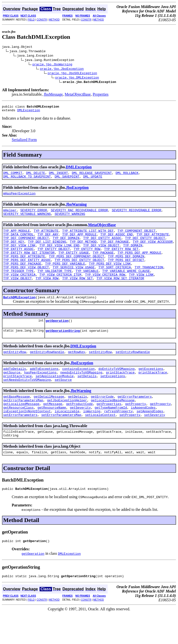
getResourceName (52, 432)
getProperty (136, 428)
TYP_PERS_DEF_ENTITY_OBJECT (79, 272)
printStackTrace (120, 393)
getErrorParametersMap (23, 423)
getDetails (77, 419)
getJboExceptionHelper (67, 423)
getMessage (53, 428)
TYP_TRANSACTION (149, 281)
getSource (12, 393)
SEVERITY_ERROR (34, 215)
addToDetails (15, 388)
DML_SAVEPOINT (67, 180)
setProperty (130, 441)
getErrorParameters (135, 419)
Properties (100, 95)
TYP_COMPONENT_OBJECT (136, 237)
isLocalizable (67, 437)
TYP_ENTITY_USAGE (74, 263)
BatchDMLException (19, 314)
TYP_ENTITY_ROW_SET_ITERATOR (29, 263)
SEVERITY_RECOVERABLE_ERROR (137, 215)
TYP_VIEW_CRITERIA (19, 290)
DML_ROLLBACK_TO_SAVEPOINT (27, 180)
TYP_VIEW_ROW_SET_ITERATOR (120, 294)
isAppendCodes (143, 432)
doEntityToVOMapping (116, 388)
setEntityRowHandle (133, 371)
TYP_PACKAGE (103, 263)
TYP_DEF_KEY (14, 250)
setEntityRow (100, 371)
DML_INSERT (58, 176)
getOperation (57, 338)
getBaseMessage (16, 419)
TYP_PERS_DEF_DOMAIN (126, 268)
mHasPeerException (19, 198)
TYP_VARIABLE (87, 285)
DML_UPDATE (93, 180)
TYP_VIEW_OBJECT (17, 294)
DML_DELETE (36, 176)
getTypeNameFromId (111, 432)
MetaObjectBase (78, 95)
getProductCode (79, 428)
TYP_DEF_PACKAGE (115, 250)
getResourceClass (18, 432)
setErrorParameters (20, 441)
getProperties (109, 428)
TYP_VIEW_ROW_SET (78, 294)
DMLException (29, 112)
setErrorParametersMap (61, 441)
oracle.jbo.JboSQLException (72, 74)
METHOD (54, 20)
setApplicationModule (55, 397)
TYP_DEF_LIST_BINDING (47, 250)
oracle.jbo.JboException (62, 69)
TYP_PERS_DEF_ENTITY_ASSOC (27, 272)
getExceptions (151, 388)
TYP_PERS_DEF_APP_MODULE (139, 263)
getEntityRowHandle (47, 371)
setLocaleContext (100, 441)
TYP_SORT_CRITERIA (115, 281)
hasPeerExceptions (40, 393)
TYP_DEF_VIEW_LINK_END (59, 255)
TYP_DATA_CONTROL (18, 241)
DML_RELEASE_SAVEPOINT (92, 176)
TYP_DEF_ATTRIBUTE (153, 241)
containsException (79, 388)
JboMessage (53, 95)
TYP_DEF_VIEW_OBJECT (101, 255)
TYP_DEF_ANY (48, 241)
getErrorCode (102, 419)
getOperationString (63, 349)
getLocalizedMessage (21, 428)
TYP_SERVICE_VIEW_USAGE (74, 281)
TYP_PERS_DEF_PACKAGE (22, 277)
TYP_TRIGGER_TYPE (18, 285)
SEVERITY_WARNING (70, 220)
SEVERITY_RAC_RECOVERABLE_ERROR (79, 215)
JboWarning (76, 209)
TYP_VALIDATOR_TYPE (54, 285)
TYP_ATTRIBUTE (46, 237)
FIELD (31, 20)
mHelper (10, 215)
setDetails (87, 397)
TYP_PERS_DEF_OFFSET (126, 272)
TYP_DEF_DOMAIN (66, 246)
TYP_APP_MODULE (16, 237)
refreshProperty (118, 437)
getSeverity (80, 432)
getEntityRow (15, 371)
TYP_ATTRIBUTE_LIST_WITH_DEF (88, 237)
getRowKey (76, 371)
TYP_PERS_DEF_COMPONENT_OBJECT (76, 268)
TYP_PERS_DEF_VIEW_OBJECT (26, 281)
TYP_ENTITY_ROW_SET (121, 259)
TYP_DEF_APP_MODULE (79, 241)
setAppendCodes (150, 437)
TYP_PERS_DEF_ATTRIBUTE (24, 268)
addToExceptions (44, 388)
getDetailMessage (49, 419)
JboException (77, 191)
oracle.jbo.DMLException (77, 78)
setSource (63, 402)
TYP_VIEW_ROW (47, 294)
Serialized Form (24, 142)
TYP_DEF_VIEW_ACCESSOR (153, 250)
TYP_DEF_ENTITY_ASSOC (102, 246)
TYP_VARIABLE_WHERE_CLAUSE (126, 285)
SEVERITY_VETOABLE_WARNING (27, 220)
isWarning (92, 437)
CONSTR (42, 20)
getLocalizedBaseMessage (113, 423)
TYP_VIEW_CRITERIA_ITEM (60, 290)
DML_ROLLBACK (127, 176)
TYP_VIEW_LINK (141, 290)
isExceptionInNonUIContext (27, 437)
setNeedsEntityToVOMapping (27, 402)
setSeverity (155, 441)
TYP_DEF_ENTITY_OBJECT (145, 246)
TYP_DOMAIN (133, 255)
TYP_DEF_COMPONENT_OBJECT (26, 246)
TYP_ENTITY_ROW (87, 259)
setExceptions (113, 397)
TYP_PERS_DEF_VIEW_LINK (110, 277)
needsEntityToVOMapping (81, 393)
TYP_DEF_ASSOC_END (117, 241)
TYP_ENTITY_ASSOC (18, 259)
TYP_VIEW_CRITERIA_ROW (105, 290)
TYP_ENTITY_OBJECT (54, 259)
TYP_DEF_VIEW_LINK (19, 255)
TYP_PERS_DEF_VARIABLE (65, 277)
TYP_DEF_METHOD (83, 250)
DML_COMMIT (13, 176)
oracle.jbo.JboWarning (52, 65)
